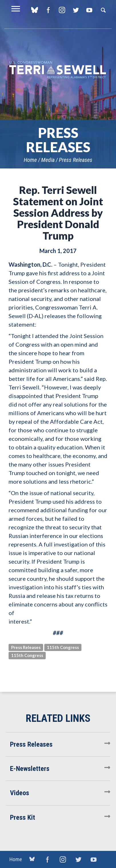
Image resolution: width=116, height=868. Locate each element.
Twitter (76, 10)
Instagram (62, 10)
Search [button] (103, 10)
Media (48, 160)
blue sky (34, 10)
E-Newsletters (30, 769)
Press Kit (23, 817)
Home (30, 160)
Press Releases (76, 160)
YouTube (89, 10)
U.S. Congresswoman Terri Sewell (58, 70)
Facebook (48, 10)
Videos (20, 793)
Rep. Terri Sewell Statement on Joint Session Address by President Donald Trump (58, 213)
